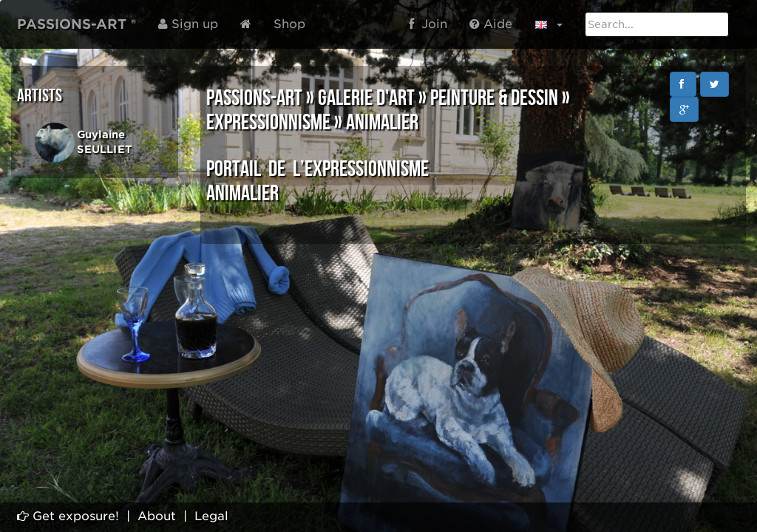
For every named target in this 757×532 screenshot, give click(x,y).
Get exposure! (68, 516)
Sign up (188, 24)
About (157, 516)
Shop (289, 24)
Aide (491, 24)
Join (428, 24)
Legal (211, 516)
